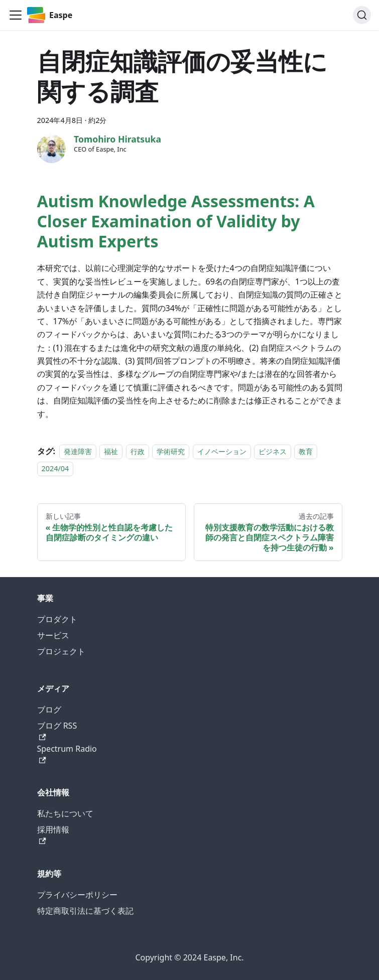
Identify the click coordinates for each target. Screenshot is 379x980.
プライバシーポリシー (77, 895)
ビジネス (273, 451)
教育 (306, 451)
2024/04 (55, 468)
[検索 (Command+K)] (362, 15)
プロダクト (57, 619)
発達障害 (78, 451)
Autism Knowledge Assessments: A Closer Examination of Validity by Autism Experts (176, 221)
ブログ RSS (57, 730)
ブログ (49, 710)
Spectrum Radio (67, 753)
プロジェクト (61, 651)
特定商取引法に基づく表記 (85, 911)
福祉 (111, 451)
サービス (53, 635)
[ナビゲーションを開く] (16, 15)
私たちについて (65, 813)
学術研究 (171, 451)
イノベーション (222, 451)
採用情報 (53, 834)
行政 (138, 451)
